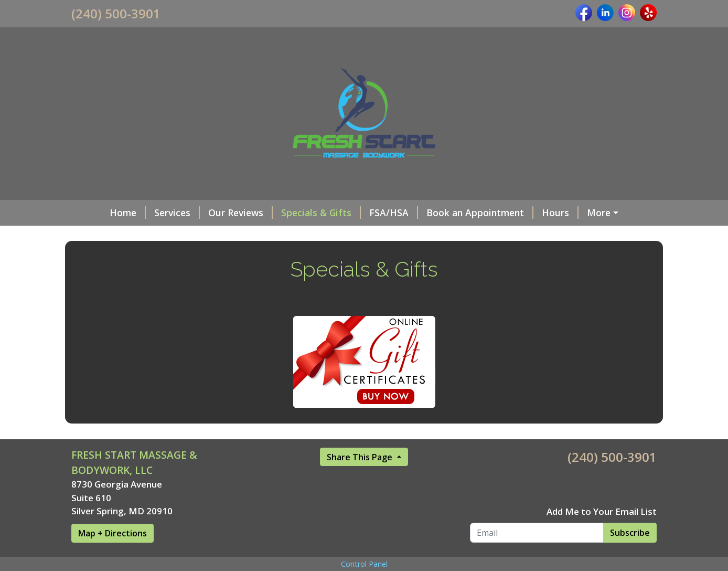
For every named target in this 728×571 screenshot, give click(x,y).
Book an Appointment (450, 213)
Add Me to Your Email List (602, 533)
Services (147, 213)
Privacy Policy (110, 235)
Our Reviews (211, 213)
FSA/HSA (364, 213)
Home (98, 213)
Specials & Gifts (291, 213)
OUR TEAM (586, 213)
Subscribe (630, 555)
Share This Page (361, 479)
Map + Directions (113, 555)
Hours (530, 213)
